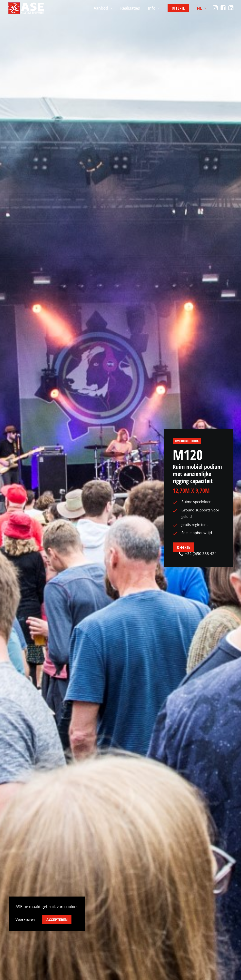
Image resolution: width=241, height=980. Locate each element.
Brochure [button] (105, 340)
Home (13, 189)
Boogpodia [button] (34, 584)
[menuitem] (103, 8)
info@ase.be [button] (28, 910)
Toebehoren (78, 939)
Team (130, 920)
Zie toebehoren (177, 240)
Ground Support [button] (70, 584)
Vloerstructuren (81, 920)
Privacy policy (21, 955)
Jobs (129, 939)
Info (154, 8)
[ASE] (26, 8)
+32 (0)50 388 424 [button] (198, 152)
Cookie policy (49, 955)
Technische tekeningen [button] (115, 333)
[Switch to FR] (208, 931)
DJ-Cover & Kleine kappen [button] (154, 584)
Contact (132, 930)
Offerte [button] (183, 146)
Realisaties (130, 8)
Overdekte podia (187, 40)
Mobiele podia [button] (108, 584)
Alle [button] (13, 584)
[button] (216, 8)
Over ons (133, 911)
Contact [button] (96, 808)
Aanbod (103, 8)
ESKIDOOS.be (39, 973)
